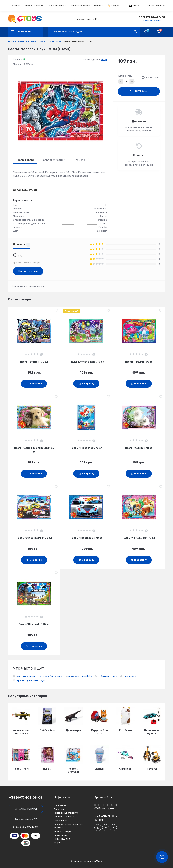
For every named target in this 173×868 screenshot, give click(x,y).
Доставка (139, 121)
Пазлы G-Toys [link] (55, 42)
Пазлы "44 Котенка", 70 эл (139, 538)
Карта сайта (61, 835)
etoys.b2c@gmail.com (26, 827)
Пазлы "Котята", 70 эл (139, 448)
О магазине (14, 6)
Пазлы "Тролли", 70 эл (139, 362)
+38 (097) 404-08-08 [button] (26, 798)
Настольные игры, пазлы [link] (25, 42)
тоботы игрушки (108, 676)
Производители (63, 839)
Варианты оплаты (58, 6)
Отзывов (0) (81, 160)
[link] (9, 42)
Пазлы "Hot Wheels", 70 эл (86, 538)
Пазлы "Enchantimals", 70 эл (86, 362)
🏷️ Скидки (113, 6)
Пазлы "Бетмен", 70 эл (34, 362)
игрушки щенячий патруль (31, 681)
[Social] (98, 828)
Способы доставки (34, 6)
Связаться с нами (26, 809)
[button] (86, 19)
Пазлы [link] (42, 42)
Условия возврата (81, 6)
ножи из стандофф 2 (80, 676)
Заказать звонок (152, 21)
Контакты (99, 6)
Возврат (139, 155)
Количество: (125, 76)
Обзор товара (25, 160)
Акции (57, 842)
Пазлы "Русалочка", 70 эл (86, 448)
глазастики (129, 676)
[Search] (135, 32)
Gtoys (104, 60)
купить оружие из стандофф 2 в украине (39, 676)
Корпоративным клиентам (68, 824)
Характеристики (54, 160)
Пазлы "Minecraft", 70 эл (34, 624)
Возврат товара (63, 831)
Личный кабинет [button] (156, 6)
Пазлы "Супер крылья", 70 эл (34, 538)
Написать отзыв (28, 271)
